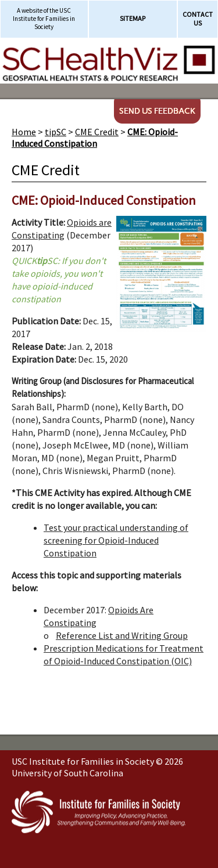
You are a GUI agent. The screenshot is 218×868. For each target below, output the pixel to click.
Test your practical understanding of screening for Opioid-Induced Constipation (116, 540)
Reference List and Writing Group (122, 635)
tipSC (56, 132)
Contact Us (198, 19)
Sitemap (133, 18)
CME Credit (97, 132)
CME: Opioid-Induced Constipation (95, 138)
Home (24, 132)
